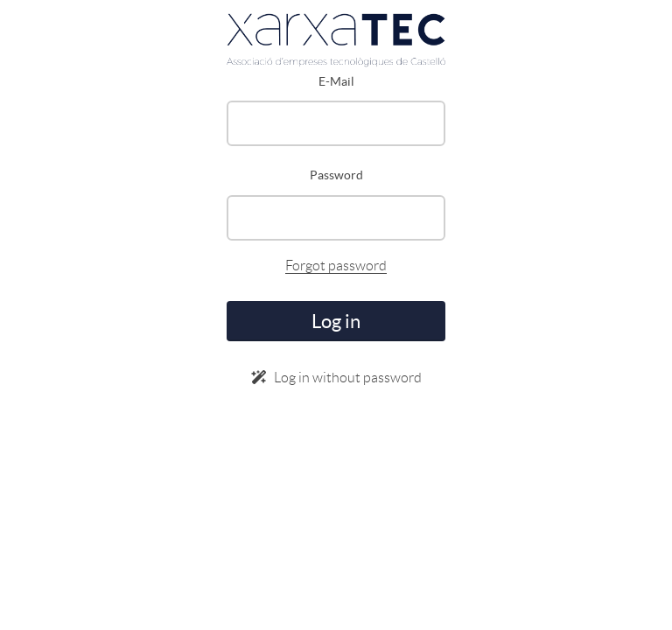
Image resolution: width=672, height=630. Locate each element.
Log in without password (336, 378)
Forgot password (336, 266)
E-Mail (336, 81)
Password (336, 175)
